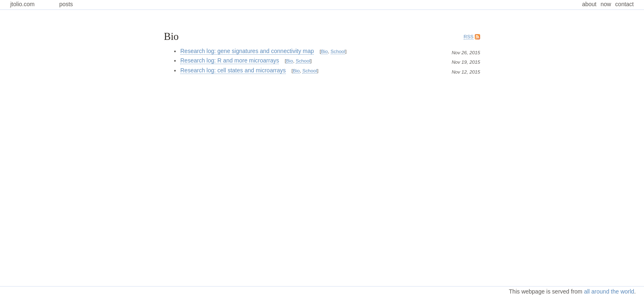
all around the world (609, 291)
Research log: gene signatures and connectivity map (247, 51)
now (606, 4)
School (338, 51)
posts (66, 4)
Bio (324, 51)
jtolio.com (22, 4)
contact (624, 4)
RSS (469, 36)
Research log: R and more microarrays (230, 60)
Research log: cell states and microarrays (233, 70)
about (589, 4)
